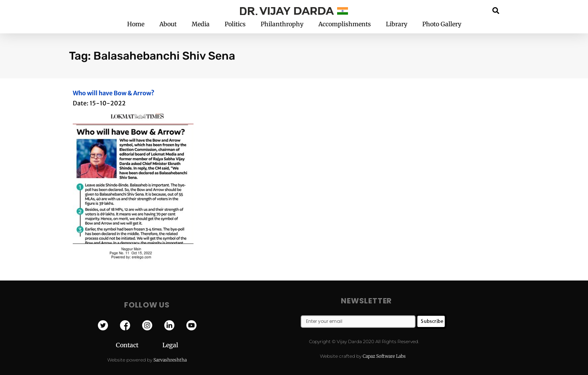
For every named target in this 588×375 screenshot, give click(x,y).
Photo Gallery (442, 24)
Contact (139, 345)
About (168, 24)
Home (136, 24)
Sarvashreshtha (170, 360)
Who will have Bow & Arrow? (114, 93)
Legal (170, 345)
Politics (235, 24)
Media (201, 24)
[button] (496, 10)
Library (397, 24)
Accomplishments (345, 24)
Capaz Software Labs (384, 356)
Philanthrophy (282, 24)
